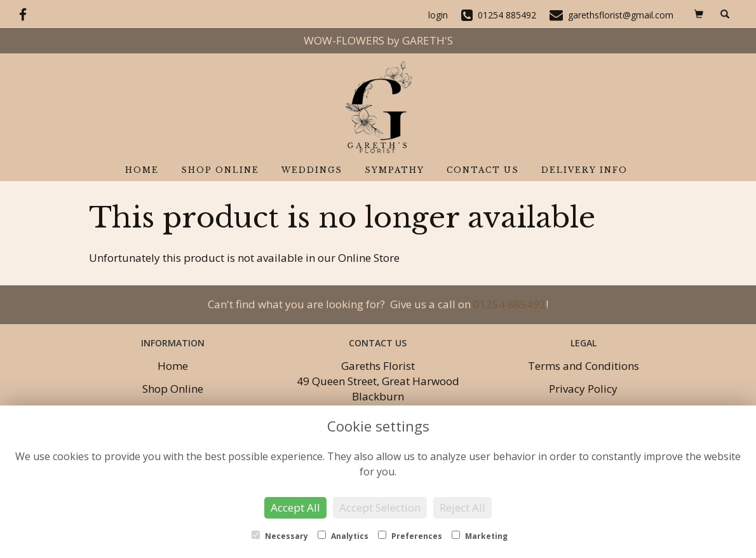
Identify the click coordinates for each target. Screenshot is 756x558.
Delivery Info (584, 170)
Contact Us (483, 170)
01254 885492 (510, 304)
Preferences (410, 536)
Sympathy (395, 170)
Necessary (280, 536)
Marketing (480, 536)
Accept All (295, 507)
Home (142, 170)
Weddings (312, 170)
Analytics (343, 536)
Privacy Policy (583, 389)
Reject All (462, 507)
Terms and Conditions (584, 366)
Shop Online (220, 170)
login (438, 15)
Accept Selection (380, 507)
